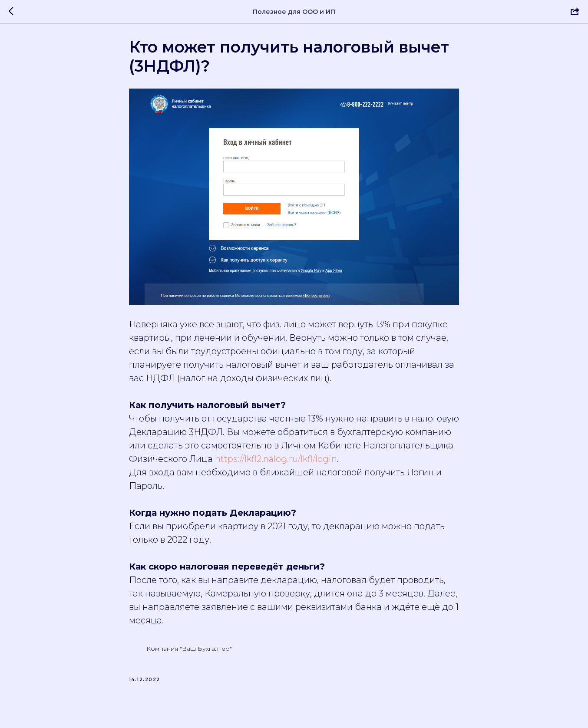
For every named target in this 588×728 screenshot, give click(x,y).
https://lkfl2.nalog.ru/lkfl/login (276, 463)
